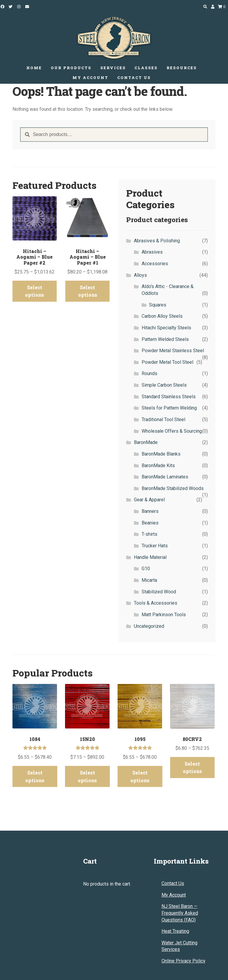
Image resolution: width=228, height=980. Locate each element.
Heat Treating (175, 919)
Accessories (155, 264)
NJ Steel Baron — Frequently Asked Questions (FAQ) (180, 900)
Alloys (140, 275)
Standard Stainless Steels (169, 397)
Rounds (149, 373)
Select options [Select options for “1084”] (35, 768)
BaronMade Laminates (165, 477)
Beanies (150, 523)
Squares (158, 305)
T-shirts (149, 534)
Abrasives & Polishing (157, 241)
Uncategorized (149, 626)
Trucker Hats (155, 546)
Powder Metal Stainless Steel (173, 351)
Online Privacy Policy (183, 948)
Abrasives (152, 252)
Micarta (149, 580)
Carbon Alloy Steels (162, 316)
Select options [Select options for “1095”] (140, 768)
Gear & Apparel (149, 500)
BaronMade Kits (158, 466)
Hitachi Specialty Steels (166, 328)
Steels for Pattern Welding (169, 408)
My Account (174, 882)
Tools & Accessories (156, 603)
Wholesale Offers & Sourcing (172, 431)
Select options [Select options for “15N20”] (87, 768)
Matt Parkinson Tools (164, 615)
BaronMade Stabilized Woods (173, 488)
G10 (146, 569)
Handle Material (150, 557)
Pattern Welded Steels (165, 339)
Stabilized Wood (159, 592)
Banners (150, 511)
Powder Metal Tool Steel (167, 362)
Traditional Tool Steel (163, 419)
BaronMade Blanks (161, 454)
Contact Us (173, 871)
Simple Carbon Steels (164, 385)
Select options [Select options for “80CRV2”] (192, 761)
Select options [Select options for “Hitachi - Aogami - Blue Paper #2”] (34, 284)
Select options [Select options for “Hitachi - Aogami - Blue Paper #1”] (88, 284)
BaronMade (146, 442)
